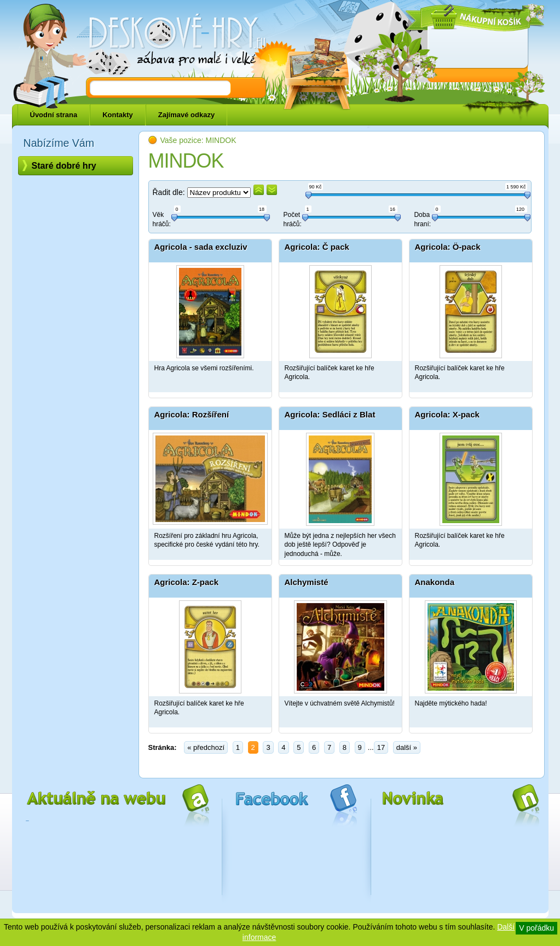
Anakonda (435, 582)
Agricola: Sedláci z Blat (330, 414)
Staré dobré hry (64, 166)
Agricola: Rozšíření (192, 414)
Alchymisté (307, 582)
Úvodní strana (54, 115)
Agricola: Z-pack (187, 582)
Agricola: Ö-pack (448, 247)
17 (381, 747)
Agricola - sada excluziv (201, 247)
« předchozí (206, 747)
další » (407, 747)
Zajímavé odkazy (186, 115)
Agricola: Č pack (317, 247)
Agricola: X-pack (447, 414)
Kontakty (118, 115)
